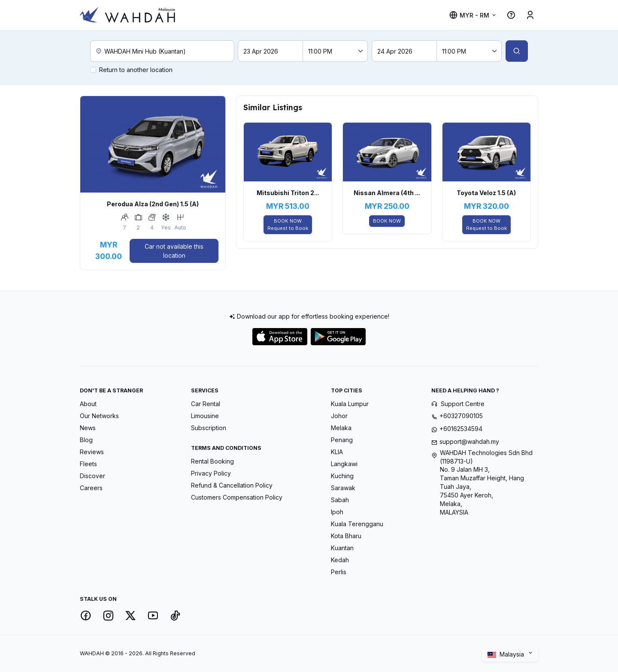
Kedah (340, 560)
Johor (339, 416)
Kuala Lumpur (350, 404)
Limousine (205, 416)
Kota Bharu (346, 536)
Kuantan (342, 548)
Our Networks (99, 416)
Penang (342, 440)
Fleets (88, 464)
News (88, 428)
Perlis (339, 572)
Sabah (340, 500)
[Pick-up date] (270, 51)
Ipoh (337, 512)
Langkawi (344, 464)
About (88, 404)
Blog (86, 440)
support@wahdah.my (469, 441)
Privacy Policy (211, 473)
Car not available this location (174, 251)
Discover (92, 476)
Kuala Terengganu (357, 524)
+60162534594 (461, 429)
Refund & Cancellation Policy (232, 485)
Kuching (342, 476)
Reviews (92, 452)
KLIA (337, 452)
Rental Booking (212, 461)
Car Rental (206, 404)
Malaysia (507, 654)
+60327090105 (461, 416)
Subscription (209, 428)
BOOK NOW (288, 225)
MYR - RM (469, 15)
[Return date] (404, 51)
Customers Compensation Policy (237, 497)
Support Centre (463, 404)
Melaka (341, 428)
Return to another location (136, 70)
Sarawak (343, 488)
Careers (91, 488)
